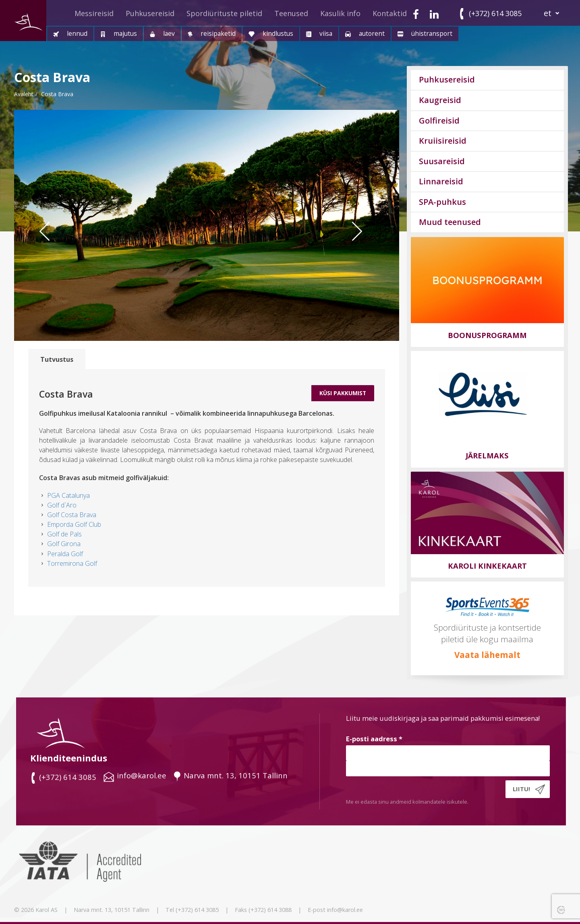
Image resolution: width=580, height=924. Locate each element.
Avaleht (24, 94)
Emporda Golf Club (74, 524)
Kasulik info (340, 13)
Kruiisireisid (443, 141)
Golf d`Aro (62, 505)
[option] (207, 225)
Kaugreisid (440, 100)
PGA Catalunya (68, 495)
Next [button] (367, 247)
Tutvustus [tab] (57, 359)
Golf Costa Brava (72, 515)
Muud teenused (450, 222)
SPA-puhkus (442, 202)
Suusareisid (442, 161)
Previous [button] (50, 247)
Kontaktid (390, 13)
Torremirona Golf (72, 563)
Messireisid (94, 13)
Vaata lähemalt (487, 655)
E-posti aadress (374, 739)
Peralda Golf (65, 554)
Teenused (291, 13)
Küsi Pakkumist (343, 393)
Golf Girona (64, 544)
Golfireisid (439, 121)
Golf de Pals (64, 534)
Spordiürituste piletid (224, 13)
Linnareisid (441, 181)
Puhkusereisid (150, 13)
